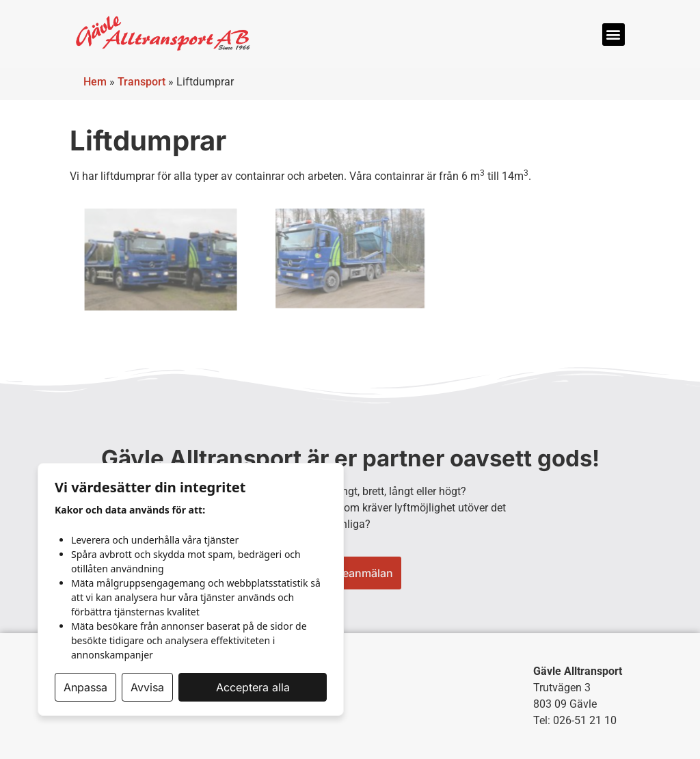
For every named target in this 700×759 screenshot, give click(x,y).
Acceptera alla (253, 687)
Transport (142, 82)
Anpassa (85, 687)
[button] (614, 35)
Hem (95, 82)
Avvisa (147, 687)
